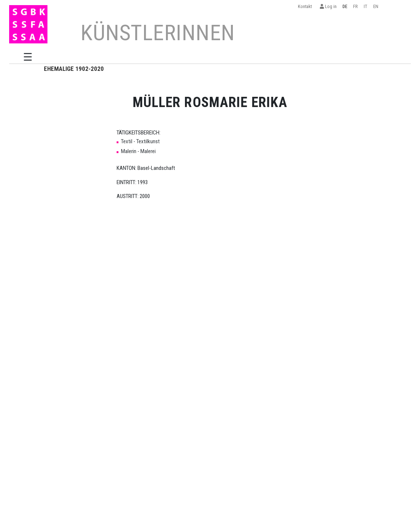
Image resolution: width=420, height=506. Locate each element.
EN (376, 6)
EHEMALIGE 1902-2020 (74, 69)
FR (355, 6)
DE (345, 6)
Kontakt (306, 6)
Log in (328, 6)
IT (366, 6)
